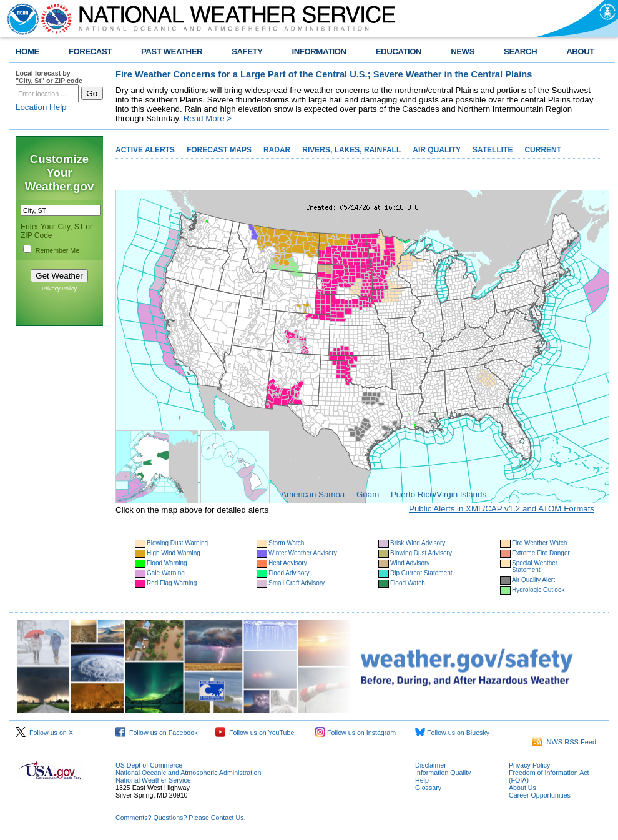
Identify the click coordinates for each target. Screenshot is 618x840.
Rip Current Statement (421, 573)
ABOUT (580, 52)
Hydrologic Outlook (538, 590)
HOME (27, 52)
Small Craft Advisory (297, 583)
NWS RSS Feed (564, 742)
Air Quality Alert (533, 580)
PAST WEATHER (172, 52)
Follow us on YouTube (255, 733)
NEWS (463, 52)
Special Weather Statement (535, 566)
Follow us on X (44, 733)
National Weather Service (153, 780)
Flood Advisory (289, 573)
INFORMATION (319, 52)
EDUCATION (399, 52)
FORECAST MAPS (219, 150)
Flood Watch (408, 583)
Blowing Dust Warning (177, 543)
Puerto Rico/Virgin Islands (439, 494)
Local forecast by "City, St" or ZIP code (49, 77)
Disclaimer (431, 765)
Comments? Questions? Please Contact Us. (180, 818)
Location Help (41, 107)
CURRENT (543, 150)
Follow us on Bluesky (452, 733)
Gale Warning (166, 573)
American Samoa (313, 494)
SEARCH (520, 52)
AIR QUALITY (437, 150)
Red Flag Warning (172, 583)
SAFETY (247, 52)
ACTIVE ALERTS (145, 150)
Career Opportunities (540, 795)
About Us (522, 788)
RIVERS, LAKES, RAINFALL (351, 150)
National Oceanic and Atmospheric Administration (188, 773)
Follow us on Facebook (157, 733)
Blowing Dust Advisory (421, 553)
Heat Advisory (288, 563)
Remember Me (57, 250)
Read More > (208, 118)
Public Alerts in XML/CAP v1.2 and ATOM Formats (502, 509)
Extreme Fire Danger (541, 553)
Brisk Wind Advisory (418, 543)
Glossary (428, 788)
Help (422, 780)
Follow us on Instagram (356, 733)
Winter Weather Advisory (303, 553)
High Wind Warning (174, 553)
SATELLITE (493, 150)
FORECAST (90, 52)
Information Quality (443, 773)
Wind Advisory (410, 563)
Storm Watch (286, 543)
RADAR (277, 150)
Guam (368, 494)
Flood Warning (167, 563)
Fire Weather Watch (539, 543)
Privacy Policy (59, 289)
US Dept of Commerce (149, 765)
